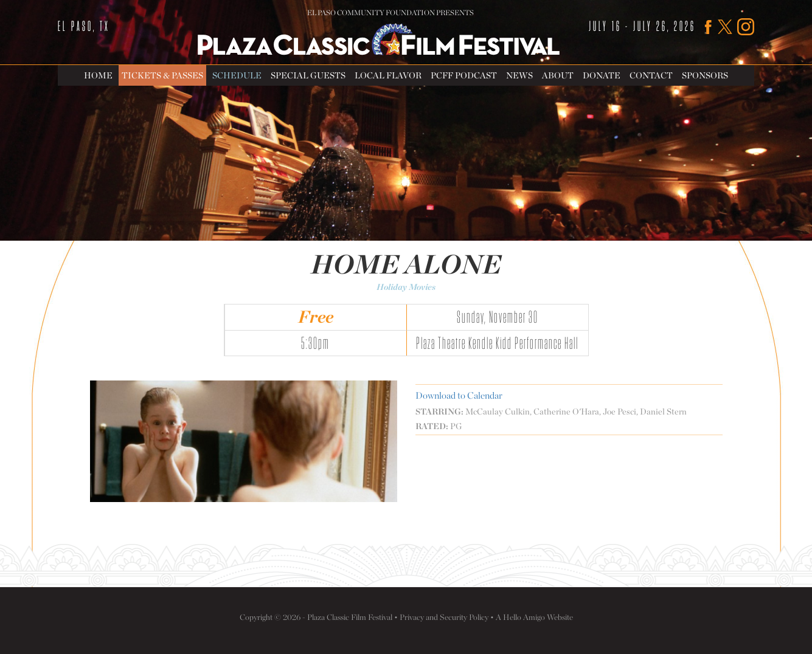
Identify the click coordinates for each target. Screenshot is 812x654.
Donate (602, 75)
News (519, 75)
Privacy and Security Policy (444, 617)
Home (98, 75)
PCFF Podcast (464, 75)
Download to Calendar (459, 395)
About (558, 75)
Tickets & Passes (162, 75)
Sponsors (705, 75)
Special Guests (308, 75)
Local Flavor (388, 75)
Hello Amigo (524, 617)
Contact (651, 75)
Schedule (237, 75)
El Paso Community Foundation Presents (390, 13)
